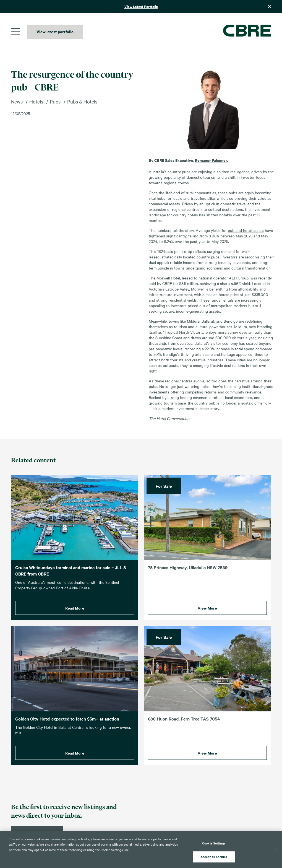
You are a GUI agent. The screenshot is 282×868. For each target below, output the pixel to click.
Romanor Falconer (211, 160)
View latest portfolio (55, 31)
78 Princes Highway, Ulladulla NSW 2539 (188, 577)
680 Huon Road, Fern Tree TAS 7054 (184, 728)
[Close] (276, 849)
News (17, 101)
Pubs (55, 101)
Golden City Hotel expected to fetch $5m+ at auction (67, 728)
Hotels (36, 101)
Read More (75, 617)
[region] (141, 849)
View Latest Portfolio (141, 7)
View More (207, 617)
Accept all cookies (214, 857)
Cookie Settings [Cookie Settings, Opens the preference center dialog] (214, 843)
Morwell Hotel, (169, 278)
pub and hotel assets (246, 230)
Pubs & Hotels (82, 101)
